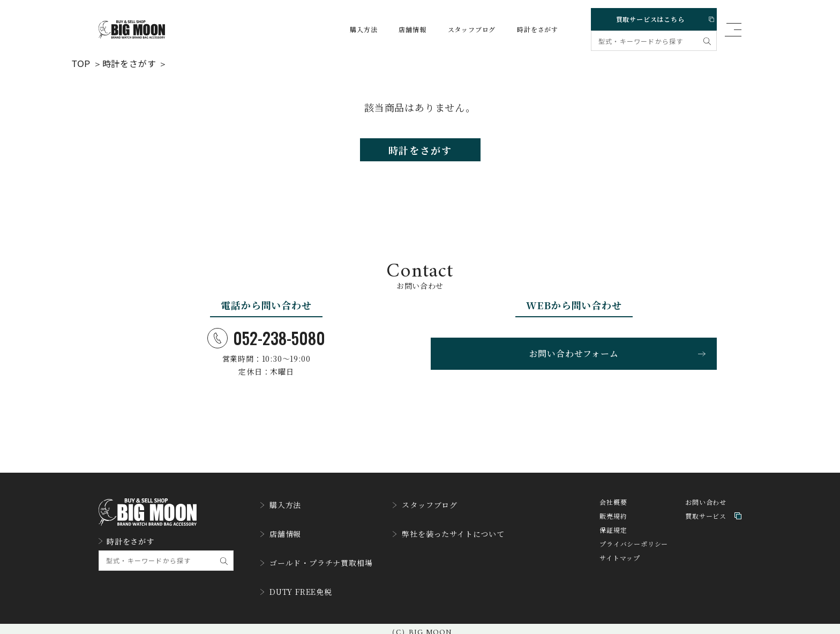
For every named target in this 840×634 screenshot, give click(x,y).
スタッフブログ (462, 29)
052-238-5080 (266, 345)
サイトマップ (620, 567)
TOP (81, 63)
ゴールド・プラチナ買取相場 (323, 561)
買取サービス (713, 525)
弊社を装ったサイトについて (469, 536)
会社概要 (613, 511)
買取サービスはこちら (652, 17)
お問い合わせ (706, 511)
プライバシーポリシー (634, 553)
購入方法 (353, 29)
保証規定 (613, 539)
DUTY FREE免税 (301, 586)
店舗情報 (402, 29)
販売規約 (613, 525)
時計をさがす (527, 29)
